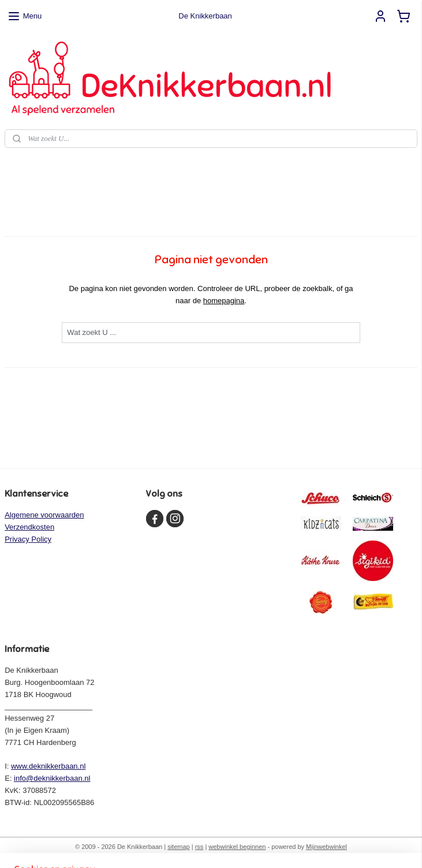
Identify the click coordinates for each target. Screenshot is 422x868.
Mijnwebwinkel (326, 847)
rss (199, 847)
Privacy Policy (28, 539)
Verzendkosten (29, 527)
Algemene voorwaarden (44, 515)
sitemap (179, 847)
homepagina (224, 301)
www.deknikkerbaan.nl (48, 766)
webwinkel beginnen (237, 847)
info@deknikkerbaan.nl (52, 778)
